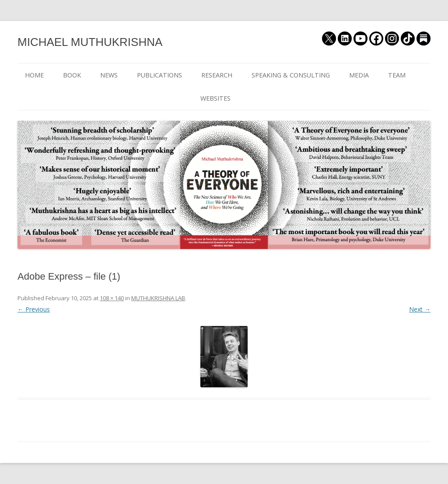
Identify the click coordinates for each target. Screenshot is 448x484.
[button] (224, 357)
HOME (34, 75)
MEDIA (359, 75)
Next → (420, 309)
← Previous (34, 309)
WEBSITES (215, 98)
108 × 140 (112, 298)
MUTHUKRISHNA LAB (158, 298)
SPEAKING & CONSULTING (291, 75)
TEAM (397, 75)
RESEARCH (217, 75)
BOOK (72, 75)
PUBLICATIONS (159, 75)
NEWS (109, 75)
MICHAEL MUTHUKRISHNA (90, 42)
